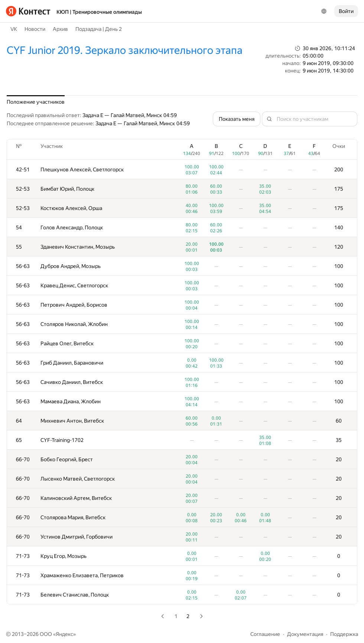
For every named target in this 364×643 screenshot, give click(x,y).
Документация (305, 634)
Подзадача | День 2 (99, 29)
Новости (35, 29)
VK (14, 29)
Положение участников (36, 102)
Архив (60, 29)
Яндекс (64, 634)
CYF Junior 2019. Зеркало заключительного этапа (125, 50)
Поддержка (344, 634)
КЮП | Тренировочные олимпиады (99, 12)
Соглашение (265, 634)
